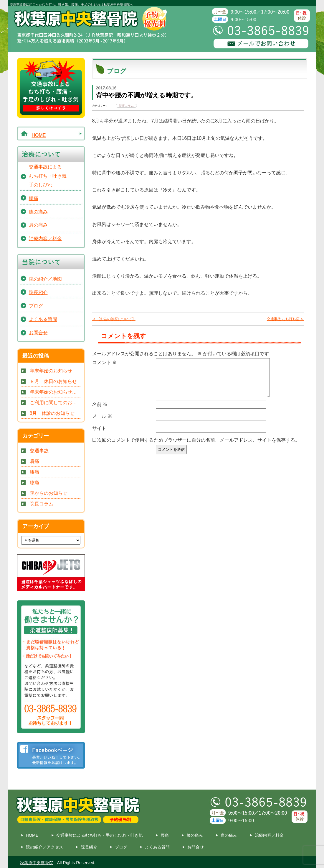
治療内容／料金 (45, 239)
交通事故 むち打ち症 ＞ (286, 319)
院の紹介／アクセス (44, 847)
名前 (100, 411)
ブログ (36, 306)
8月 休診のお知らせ (52, 413)
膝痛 (34, 483)
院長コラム (42, 504)
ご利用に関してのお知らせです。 (55, 403)
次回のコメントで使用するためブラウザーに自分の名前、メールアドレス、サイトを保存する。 (199, 447)
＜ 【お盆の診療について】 (114, 319)
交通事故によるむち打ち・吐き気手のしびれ (48, 176)
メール (102, 423)
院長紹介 (38, 293)
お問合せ (38, 333)
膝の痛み (38, 212)
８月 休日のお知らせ (53, 381)
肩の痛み (38, 225)
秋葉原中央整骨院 (37, 863)
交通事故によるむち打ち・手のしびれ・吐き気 (100, 835)
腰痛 (34, 198)
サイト (99, 435)
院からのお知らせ (49, 493)
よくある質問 (43, 319)
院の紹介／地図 (45, 279)
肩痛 (34, 461)
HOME (39, 135)
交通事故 (39, 451)
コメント (105, 362)
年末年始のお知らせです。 (55, 371)
